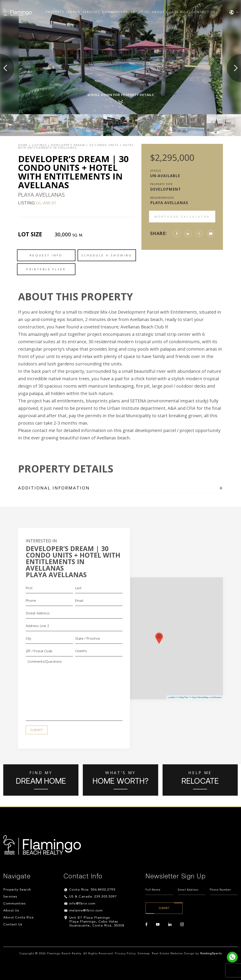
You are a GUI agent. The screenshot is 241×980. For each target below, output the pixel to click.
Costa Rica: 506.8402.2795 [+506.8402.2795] (92, 890)
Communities (115, 12)
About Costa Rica (170, 12)
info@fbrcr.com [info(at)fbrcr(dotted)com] (82, 904)
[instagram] (182, 925)
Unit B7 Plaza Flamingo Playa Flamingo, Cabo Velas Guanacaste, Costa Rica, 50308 (97, 922)
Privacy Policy (125, 954)
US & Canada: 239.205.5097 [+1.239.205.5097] (93, 897)
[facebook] (146, 925)
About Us (140, 12)
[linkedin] (170, 925)
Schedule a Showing (107, 255)
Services (91, 12)
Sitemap (144, 954)
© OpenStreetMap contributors (206, 697)
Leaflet (171, 697)
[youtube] (158, 925)
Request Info (46, 255)
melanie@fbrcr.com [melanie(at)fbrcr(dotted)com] (86, 911)
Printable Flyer (46, 269)
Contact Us (203, 12)
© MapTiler (183, 697)
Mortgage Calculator (182, 217)
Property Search (63, 12)
